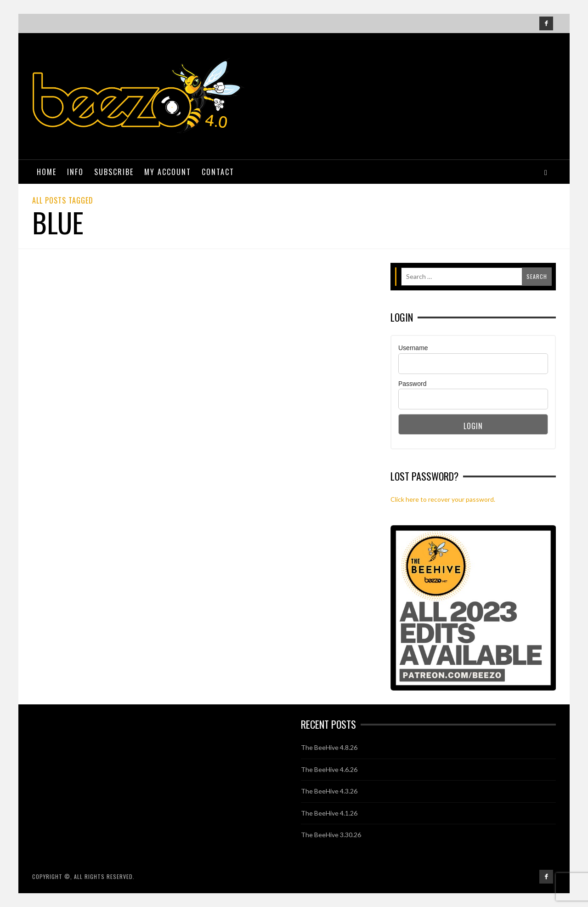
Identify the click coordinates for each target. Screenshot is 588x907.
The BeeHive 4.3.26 (329, 791)
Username (413, 348)
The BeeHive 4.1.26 (329, 813)
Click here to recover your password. (443, 499)
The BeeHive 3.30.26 (331, 835)
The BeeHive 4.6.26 (329, 769)
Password (412, 384)
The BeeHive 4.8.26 (329, 747)
